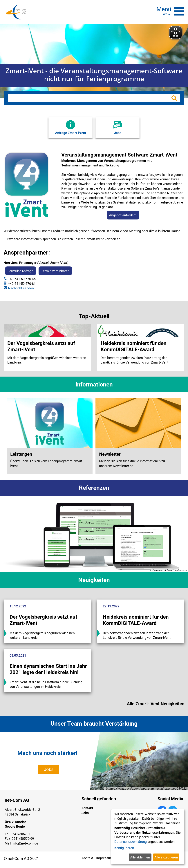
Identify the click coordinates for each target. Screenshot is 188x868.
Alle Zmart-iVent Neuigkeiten (156, 706)
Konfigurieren (124, 848)
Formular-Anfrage (20, 271)
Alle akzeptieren (166, 857)
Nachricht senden (21, 288)
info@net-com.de (25, 845)
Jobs (49, 771)
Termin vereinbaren (55, 271)
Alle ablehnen (140, 857)
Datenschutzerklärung (131, 842)
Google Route (15, 828)
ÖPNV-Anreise (16, 824)
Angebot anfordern (123, 215)
